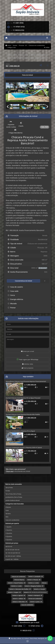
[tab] (12, 75)
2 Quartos (9, 530)
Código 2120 (11, 47)
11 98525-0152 (19, 30)
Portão (8, 491)
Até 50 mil (9, 546)
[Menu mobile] (6, 38)
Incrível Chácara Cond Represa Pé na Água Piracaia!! (23, 398)
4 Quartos (9, 536)
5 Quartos (9, 540)
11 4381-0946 (18, 23)
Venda (15, 45)
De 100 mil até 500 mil (13, 553)
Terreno (8, 514)
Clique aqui (10, 471)
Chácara (8, 507)
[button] (9, 92)
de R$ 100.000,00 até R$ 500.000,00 (35, 592)
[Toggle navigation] (47, 38)
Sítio (7, 517)
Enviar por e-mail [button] (27, 351)
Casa (7, 510)
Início (8, 45)
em (36, 577)
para (34, 583)
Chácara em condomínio (37, 45)
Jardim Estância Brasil (13, 500)
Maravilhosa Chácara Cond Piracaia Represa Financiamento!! (26, 381)
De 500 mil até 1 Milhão (13, 556)
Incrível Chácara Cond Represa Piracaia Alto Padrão (23, 414)
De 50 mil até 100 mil (12, 550)
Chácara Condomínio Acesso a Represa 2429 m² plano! (24, 447)
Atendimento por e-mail (28, 622)
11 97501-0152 (19, 27)
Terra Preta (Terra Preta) (13, 494)
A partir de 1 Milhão (12, 559)
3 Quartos (9, 533)
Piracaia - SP (23, 45)
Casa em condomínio (12, 520)
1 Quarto (8, 527)
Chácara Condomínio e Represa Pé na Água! (20, 431)
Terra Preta (9, 487)
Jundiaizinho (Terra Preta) (14, 497)
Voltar (47, 47)
